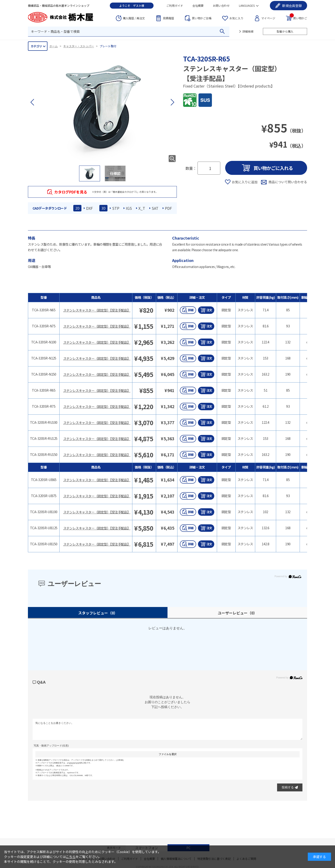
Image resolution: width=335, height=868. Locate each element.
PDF (168, 208)
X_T (142, 208)
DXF (89, 208)
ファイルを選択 (168, 754)
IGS (129, 208)
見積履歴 (168, 18)
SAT (155, 208)
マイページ (268, 18)
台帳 (202, 18)
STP (116, 208)
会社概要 (198, 5)
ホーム (54, 46)
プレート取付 (108, 46)
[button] (172, 102)
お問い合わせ (221, 5)
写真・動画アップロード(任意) (51, 746)
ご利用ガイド (175, 5)
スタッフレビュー (98, 613)
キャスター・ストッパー (79, 46)
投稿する (290, 787)
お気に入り (236, 18)
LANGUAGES (247, 5)
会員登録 (292, 6)
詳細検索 (248, 31)
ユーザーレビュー (237, 613)
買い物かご (298, 18)
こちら (71, 857)
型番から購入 (285, 31)
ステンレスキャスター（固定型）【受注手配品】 (97, 310)
